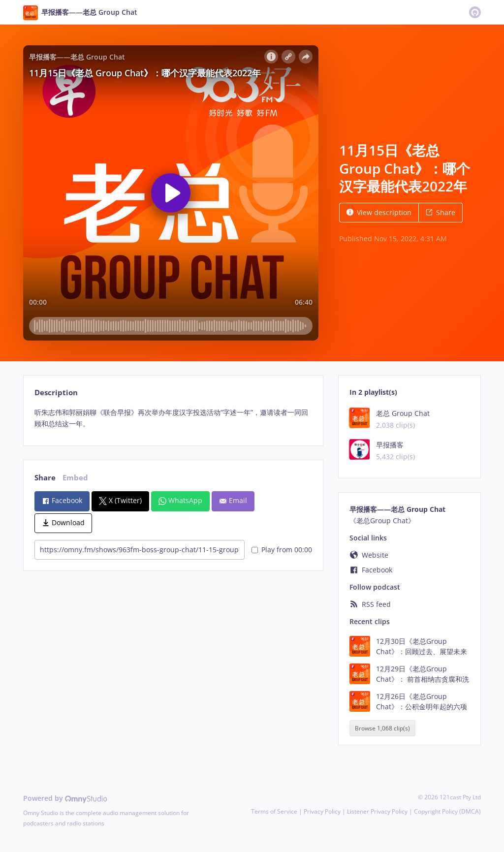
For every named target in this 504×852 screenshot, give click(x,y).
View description (379, 212)
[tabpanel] (173, 418)
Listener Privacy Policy (377, 811)
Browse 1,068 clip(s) (382, 728)
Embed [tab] (75, 478)
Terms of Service (274, 811)
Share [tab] (45, 478)
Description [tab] (56, 393)
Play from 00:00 (282, 550)
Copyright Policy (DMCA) (447, 811)
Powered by (65, 798)
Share (441, 212)
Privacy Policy (322, 811)
